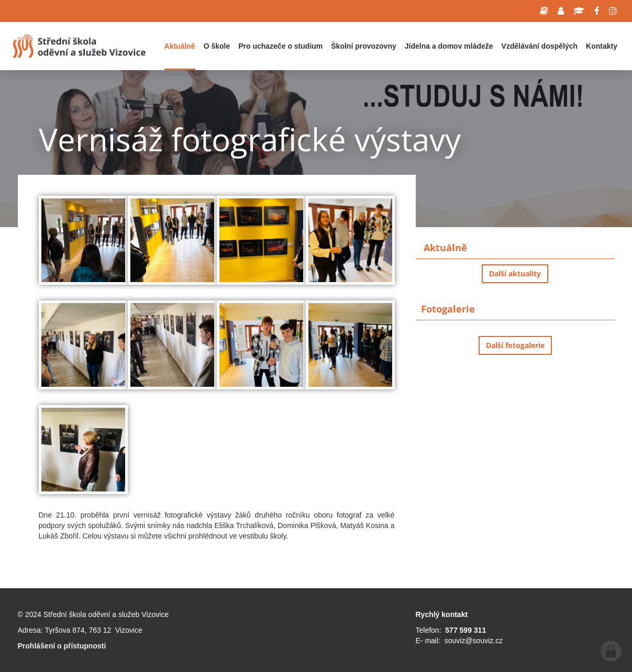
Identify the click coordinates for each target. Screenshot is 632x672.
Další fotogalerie (515, 345)
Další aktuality (515, 273)
